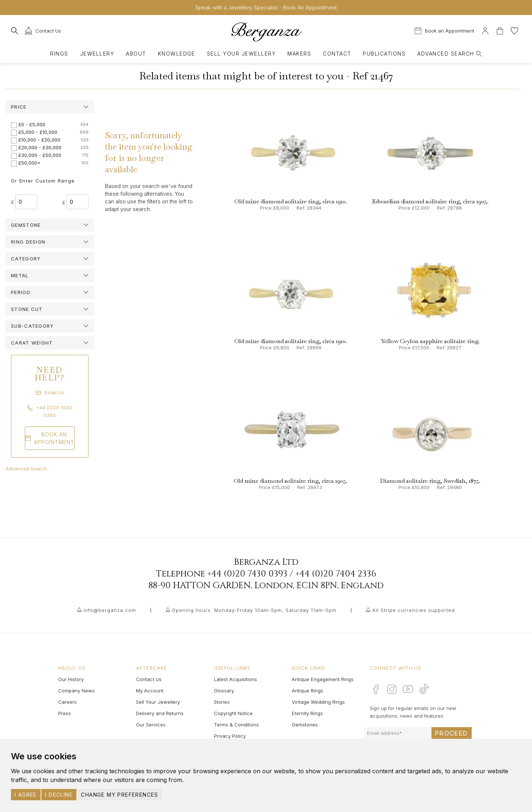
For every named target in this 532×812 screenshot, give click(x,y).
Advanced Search (26, 469)
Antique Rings (307, 691)
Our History (71, 679)
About (136, 54)
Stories (222, 702)
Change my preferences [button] (119, 795)
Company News (76, 691)
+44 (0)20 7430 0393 (247, 574)
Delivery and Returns (160, 713)
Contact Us (149, 679)
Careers (67, 702)
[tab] (50, 107)
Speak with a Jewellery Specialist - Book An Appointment (266, 7)
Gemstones (305, 725)
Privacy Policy (230, 736)
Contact (337, 54)
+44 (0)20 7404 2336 (336, 574)
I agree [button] (26, 795)
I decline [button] (59, 795)
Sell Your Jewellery (241, 54)
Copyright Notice (233, 713)
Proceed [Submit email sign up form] (452, 733)
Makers (299, 54)
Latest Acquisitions (235, 679)
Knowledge (177, 54)
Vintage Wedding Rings (318, 702)
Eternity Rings (307, 713)
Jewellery (97, 54)
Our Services (151, 725)
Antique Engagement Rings (323, 679)
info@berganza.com (110, 610)
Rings (59, 54)
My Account (150, 691)
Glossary (224, 691)
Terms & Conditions (236, 725)
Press (65, 713)
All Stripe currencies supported (414, 610)
